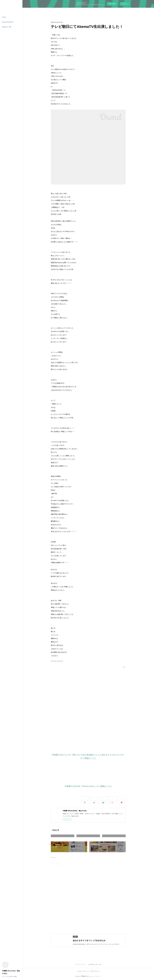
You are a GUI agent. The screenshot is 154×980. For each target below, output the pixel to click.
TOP (4, 17)
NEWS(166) (54, 661)
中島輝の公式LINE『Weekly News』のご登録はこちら (88, 786)
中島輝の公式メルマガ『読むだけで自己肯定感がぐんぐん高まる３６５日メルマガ (87, 755)
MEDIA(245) (60, 661)
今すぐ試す (112, 4)
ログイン (125, 4)
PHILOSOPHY (8, 22)
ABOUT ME (7, 27)
